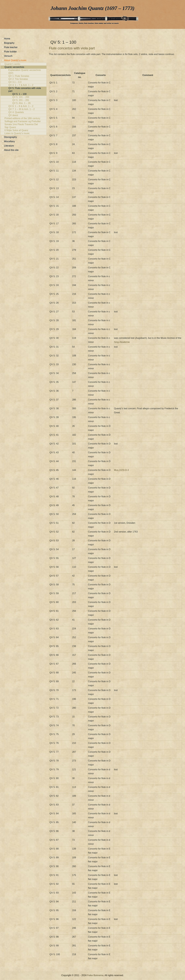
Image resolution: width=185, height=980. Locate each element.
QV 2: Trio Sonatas (23, 79)
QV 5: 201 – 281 (23, 100)
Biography (9, 43)
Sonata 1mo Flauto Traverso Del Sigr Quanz (23, 126)
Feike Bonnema (95, 975)
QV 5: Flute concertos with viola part (23, 90)
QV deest (23, 115)
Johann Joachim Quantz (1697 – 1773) (93, 8)
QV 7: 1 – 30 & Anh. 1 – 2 (23, 109)
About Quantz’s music (15, 60)
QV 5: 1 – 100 (23, 94)
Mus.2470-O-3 (121, 470)
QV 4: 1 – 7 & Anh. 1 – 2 (23, 85)
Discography (10, 137)
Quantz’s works (23, 64)
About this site (11, 150)
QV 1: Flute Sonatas (23, 76)
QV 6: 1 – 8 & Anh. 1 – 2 (23, 106)
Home (7, 39)
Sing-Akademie (122, 342)
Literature (9, 146)
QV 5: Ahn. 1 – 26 (23, 103)
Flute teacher (11, 47)
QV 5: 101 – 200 (23, 97)
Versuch (8, 56)
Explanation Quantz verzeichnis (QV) (23, 72)
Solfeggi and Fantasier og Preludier (23, 121)
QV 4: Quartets (23, 112)
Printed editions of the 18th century (23, 118)
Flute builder (10, 52)
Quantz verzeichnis (23, 67)
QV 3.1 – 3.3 (23, 82)
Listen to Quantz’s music (23, 133)
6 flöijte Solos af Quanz (23, 130)
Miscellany (9, 141)
